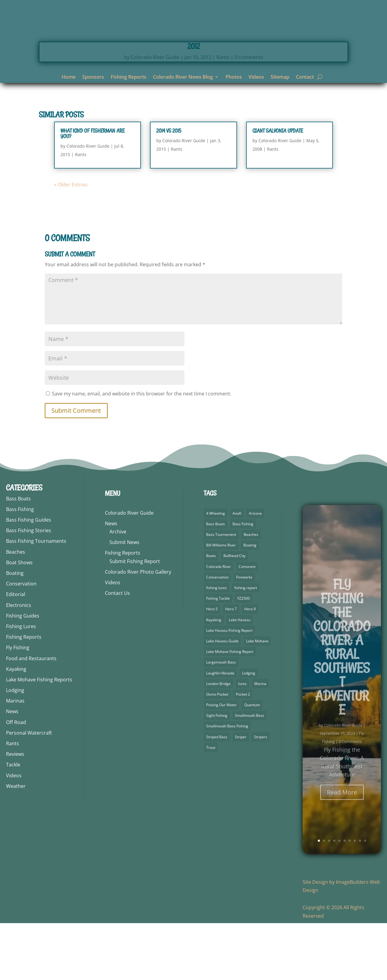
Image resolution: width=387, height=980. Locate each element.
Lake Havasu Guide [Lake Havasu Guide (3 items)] (222, 698)
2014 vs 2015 (169, 188)
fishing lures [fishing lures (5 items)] (216, 645)
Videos (256, 77)
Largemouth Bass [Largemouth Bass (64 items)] (221, 719)
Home (69, 77)
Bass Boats (18, 556)
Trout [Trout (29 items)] (211, 804)
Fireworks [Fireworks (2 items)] (244, 634)
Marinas (15, 758)
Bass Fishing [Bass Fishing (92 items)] (243, 581)
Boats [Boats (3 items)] (211, 613)
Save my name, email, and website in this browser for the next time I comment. (142, 451)
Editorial (16, 651)
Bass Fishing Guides (29, 577)
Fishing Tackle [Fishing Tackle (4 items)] (218, 655)
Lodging (15, 747)
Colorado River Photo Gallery (138, 629)
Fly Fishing (18, 704)
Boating (15, 630)
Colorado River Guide (155, 114)
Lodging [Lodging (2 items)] (249, 730)
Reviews (15, 811)
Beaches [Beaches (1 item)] (251, 591)
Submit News (124, 599)
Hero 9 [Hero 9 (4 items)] (250, 666)
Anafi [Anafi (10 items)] (237, 570)
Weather (16, 843)
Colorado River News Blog (183, 77)
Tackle (13, 821)
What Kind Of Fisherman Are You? (93, 190)
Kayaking (16, 726)
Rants (223, 114)
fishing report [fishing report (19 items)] (246, 645)
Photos (234, 77)
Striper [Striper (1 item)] (241, 794)
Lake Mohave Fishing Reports (39, 736)
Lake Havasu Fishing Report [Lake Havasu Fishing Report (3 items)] (229, 687)
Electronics (19, 662)
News (12, 768)
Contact (305, 77)
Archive (118, 588)
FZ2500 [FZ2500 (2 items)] (244, 655)
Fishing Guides (23, 673)
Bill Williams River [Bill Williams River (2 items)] (221, 602)
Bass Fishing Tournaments (36, 598)
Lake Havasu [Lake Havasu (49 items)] (240, 677)
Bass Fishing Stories (29, 587)
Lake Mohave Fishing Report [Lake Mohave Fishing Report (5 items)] (230, 708)
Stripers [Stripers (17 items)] (261, 794)
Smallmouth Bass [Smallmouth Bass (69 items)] (250, 772)
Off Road (16, 779)
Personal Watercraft (29, 790)
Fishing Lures (21, 683)
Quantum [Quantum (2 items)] (252, 762)
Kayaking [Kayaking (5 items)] (214, 677)
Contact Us (117, 650)
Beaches (16, 609)
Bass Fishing (20, 566)
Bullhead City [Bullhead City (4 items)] (234, 613)
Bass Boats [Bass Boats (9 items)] (216, 581)
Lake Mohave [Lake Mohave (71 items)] (257, 698)
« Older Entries (71, 241)
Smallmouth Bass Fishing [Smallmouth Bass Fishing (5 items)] (227, 783)
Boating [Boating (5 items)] (250, 602)
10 (365, 898)
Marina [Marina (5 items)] (260, 741)
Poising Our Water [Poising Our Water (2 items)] (221, 762)
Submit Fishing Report (135, 618)
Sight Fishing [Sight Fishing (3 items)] (217, 772)
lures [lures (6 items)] (242, 741)
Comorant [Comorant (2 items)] (247, 623)
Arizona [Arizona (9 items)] (255, 570)
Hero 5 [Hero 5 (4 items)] (212, 666)
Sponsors (93, 77)
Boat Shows (19, 619)
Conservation (21, 641)
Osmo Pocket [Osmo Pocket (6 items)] (217, 751)
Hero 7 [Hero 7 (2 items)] (231, 666)
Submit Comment (76, 467)
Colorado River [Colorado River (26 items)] (219, 623)
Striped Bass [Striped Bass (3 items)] (217, 794)
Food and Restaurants (31, 715)
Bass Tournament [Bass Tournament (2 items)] (221, 591)
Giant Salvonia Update (278, 188)
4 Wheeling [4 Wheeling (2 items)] (216, 570)
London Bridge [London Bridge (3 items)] (218, 741)
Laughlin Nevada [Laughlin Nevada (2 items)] (220, 730)
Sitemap (280, 77)
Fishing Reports (128, 77)
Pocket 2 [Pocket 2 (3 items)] (243, 751)
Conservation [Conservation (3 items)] (217, 634)
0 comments (249, 114)
